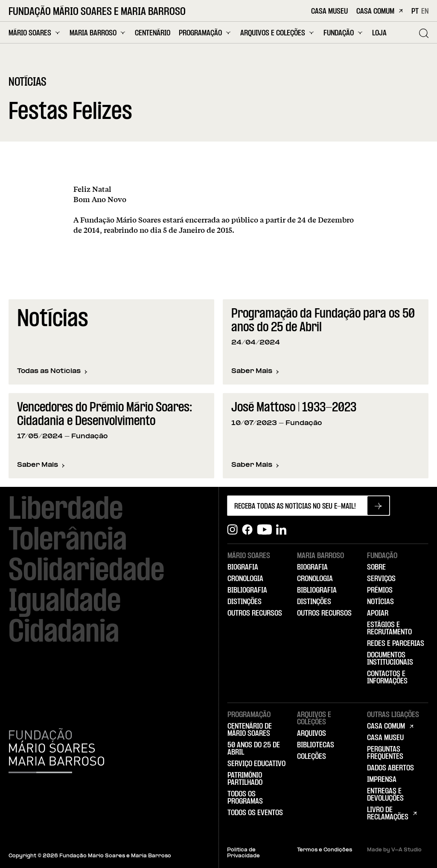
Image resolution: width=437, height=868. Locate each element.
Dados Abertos (390, 768)
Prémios (380, 590)
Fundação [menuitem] (344, 33)
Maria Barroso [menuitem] (98, 33)
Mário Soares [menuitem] (35, 33)
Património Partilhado (245, 779)
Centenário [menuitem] (153, 33)
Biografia (243, 567)
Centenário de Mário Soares (250, 730)
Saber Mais (255, 372)
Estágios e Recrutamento (389, 629)
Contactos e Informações (387, 678)
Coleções (312, 757)
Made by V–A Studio (394, 850)
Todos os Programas (245, 798)
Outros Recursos (255, 613)
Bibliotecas (316, 745)
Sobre (376, 567)
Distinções (245, 602)
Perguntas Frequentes (385, 753)
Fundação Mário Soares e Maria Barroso (97, 12)
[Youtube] (264, 530)
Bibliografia (247, 590)
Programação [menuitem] (205, 33)
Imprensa (382, 780)
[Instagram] (232, 530)
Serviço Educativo (256, 764)
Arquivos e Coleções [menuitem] (278, 33)
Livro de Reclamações (388, 814)
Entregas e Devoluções (385, 795)
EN (425, 12)
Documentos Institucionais (390, 659)
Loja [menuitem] (379, 33)
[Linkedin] (281, 530)
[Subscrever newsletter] (378, 506)
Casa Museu (329, 12)
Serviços (381, 579)
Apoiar (378, 613)
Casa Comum (380, 12)
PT (415, 12)
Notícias (380, 602)
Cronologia (245, 579)
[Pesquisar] (424, 33)
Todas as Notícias (52, 371)
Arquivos (312, 734)
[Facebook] (247, 530)
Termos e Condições (325, 850)
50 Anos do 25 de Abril (254, 749)
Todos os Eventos (255, 813)
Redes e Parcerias (396, 644)
